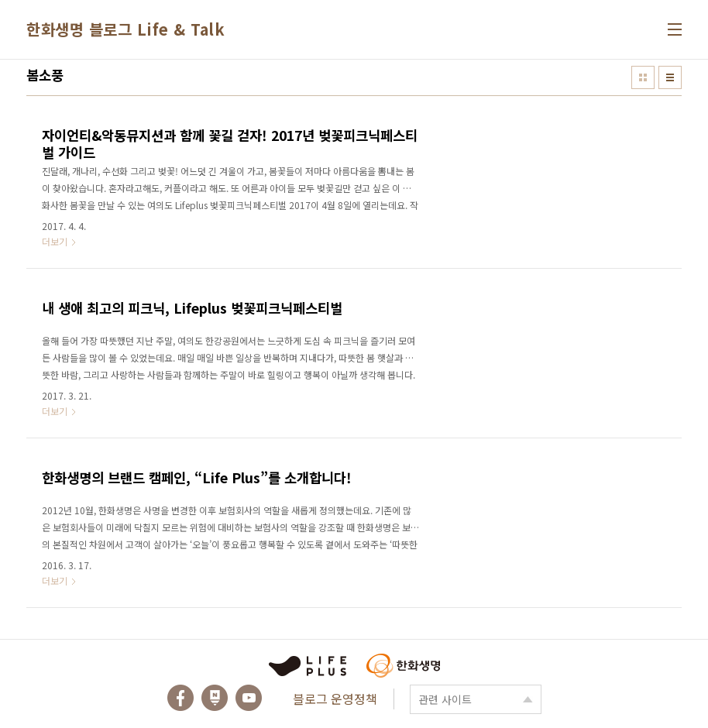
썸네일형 (643, 77)
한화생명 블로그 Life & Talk (125, 29)
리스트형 (670, 77)
